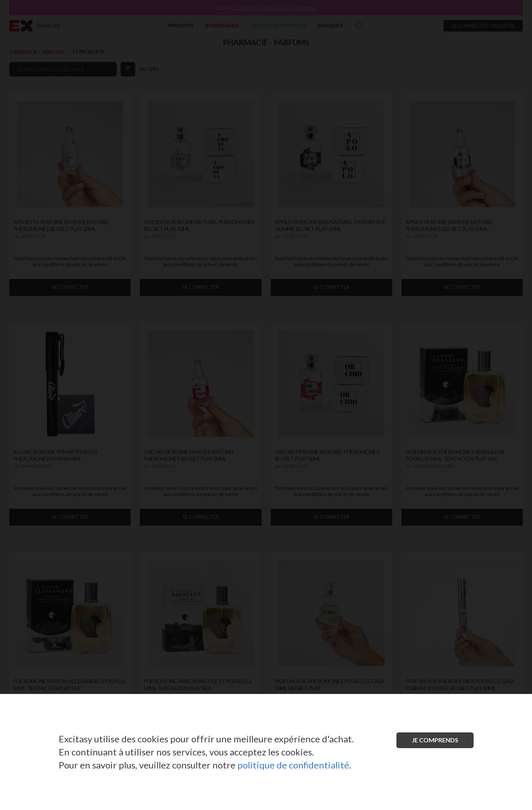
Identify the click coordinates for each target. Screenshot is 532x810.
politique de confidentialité (293, 765)
